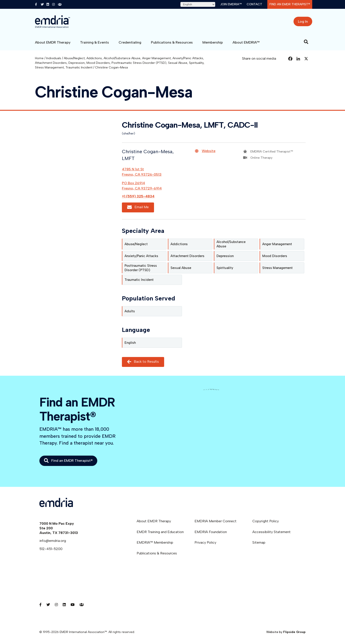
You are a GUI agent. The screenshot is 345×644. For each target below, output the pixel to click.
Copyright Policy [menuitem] (266, 521)
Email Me (138, 207)
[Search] (306, 42)
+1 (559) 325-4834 (138, 196)
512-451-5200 (51, 549)
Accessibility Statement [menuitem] (272, 532)
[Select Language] (198, 4)
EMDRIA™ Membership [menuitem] (155, 542)
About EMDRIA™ (246, 42)
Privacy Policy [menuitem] (205, 542)
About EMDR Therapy (53, 42)
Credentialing (130, 42)
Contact (254, 4)
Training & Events (95, 42)
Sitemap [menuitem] (259, 542)
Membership (213, 42)
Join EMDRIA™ (231, 4)
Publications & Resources (172, 42)
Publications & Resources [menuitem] (157, 553)
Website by (286, 632)
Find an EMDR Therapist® (290, 4)
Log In (303, 21)
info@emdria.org (53, 541)
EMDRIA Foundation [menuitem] (211, 532)
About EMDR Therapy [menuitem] (154, 521)
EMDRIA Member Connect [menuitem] (216, 521)
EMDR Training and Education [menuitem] (160, 532)
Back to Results (143, 362)
